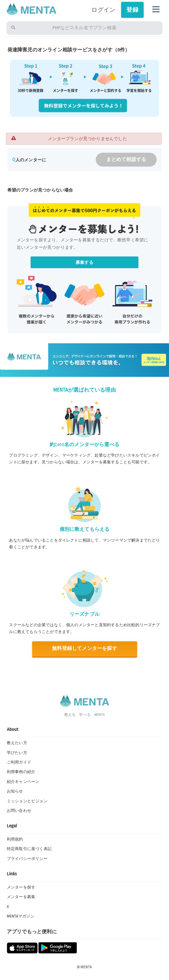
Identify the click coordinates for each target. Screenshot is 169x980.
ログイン (103, 10)
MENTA (86, 967)
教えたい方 (17, 743)
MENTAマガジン (21, 916)
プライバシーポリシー (27, 859)
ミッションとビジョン (27, 801)
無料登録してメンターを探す (84, 649)
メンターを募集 (21, 897)
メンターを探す (21, 887)
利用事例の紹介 (21, 772)
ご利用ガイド (19, 762)
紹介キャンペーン (23, 782)
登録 (132, 10)
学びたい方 (17, 753)
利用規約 (15, 839)
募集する (84, 262)
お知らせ (15, 791)
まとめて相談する (126, 160)
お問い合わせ (19, 811)
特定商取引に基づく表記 (29, 849)
